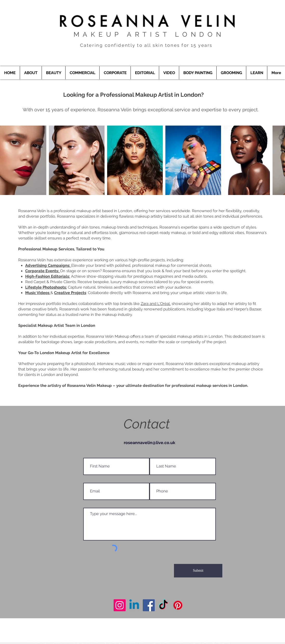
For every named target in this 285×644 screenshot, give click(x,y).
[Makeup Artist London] (120, 605)
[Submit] (198, 571)
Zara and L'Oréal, (156, 304)
